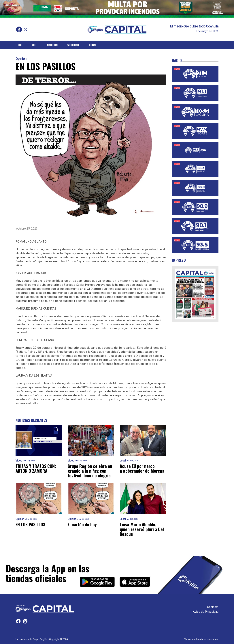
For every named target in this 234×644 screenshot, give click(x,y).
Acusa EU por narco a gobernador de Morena (142, 468)
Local (19, 45)
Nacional (53, 45)
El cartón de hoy (82, 524)
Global (92, 45)
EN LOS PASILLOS (30, 524)
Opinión (21, 59)
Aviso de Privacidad (206, 612)
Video (35, 45)
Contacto (213, 607)
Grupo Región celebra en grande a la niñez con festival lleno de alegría (90, 471)
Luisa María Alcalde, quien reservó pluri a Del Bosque (142, 529)
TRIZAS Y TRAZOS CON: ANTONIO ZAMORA (36, 468)
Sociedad (73, 45)
